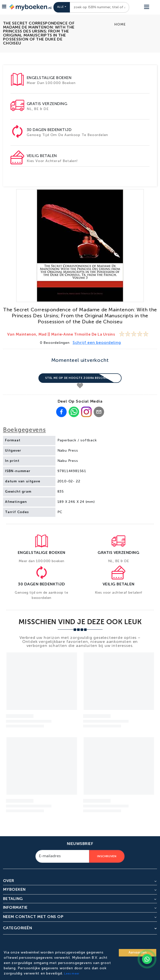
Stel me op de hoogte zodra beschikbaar (80, 378)
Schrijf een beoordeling (97, 343)
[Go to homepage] (30, 7)
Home (120, 25)
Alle (61, 7)
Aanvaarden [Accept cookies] (138, 953)
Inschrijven (107, 856)
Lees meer (72, 974)
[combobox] (100, 7)
